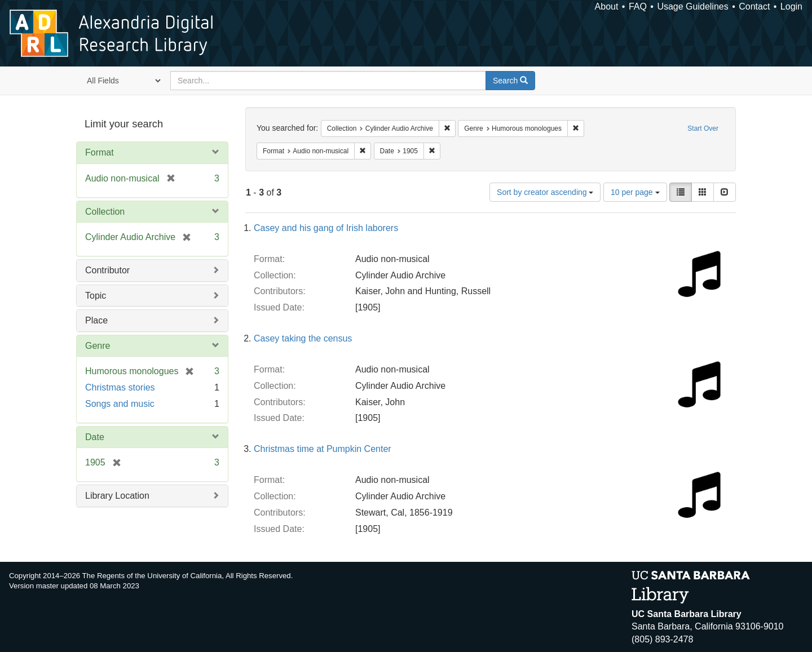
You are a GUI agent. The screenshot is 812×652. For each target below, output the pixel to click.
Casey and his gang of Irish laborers (326, 228)
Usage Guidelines (692, 6)
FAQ (638, 6)
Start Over (703, 128)
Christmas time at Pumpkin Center (323, 449)
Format (100, 152)
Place (96, 320)
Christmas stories (120, 387)
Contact (754, 6)
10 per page (635, 192)
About (607, 6)
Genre (98, 346)
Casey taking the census (303, 338)
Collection (105, 212)
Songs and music (120, 404)
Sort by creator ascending (545, 192)
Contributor (107, 270)
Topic (96, 296)
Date (95, 437)
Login (791, 6)
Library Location (117, 496)
